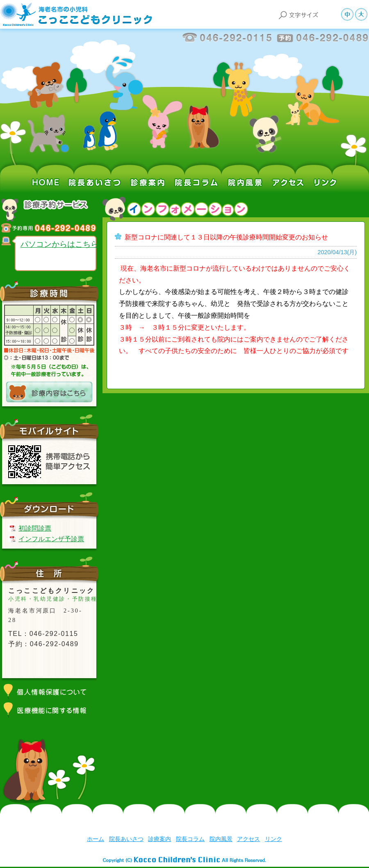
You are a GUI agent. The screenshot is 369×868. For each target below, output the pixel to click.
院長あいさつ (96, 173)
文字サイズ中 (348, 14)
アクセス (289, 173)
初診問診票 (35, 528)
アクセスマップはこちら (49, 664)
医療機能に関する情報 (49, 710)
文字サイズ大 (362, 14)
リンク (324, 173)
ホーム (49, 173)
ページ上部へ (345, 823)
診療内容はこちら (49, 392)
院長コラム (197, 173)
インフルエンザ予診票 (51, 539)
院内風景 (246, 173)
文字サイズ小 (334, 14)
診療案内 (148, 173)
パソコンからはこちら (59, 244)
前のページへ (302, 823)
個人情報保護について (49, 691)
